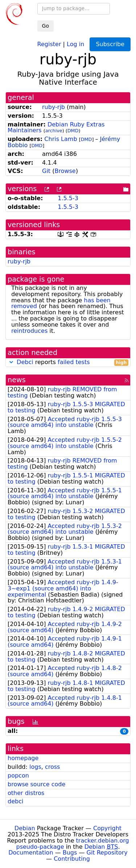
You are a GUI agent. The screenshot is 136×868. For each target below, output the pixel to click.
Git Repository (107, 853)
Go (46, 26)
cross (52, 767)
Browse (65, 171)
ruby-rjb (53, 107)
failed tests (74, 362)
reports (68, 362)
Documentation (31, 853)
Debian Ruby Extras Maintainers (56, 128)
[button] (11, 362)
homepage (23, 758)
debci (15, 801)
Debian (25, 828)
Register (49, 44)
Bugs (70, 853)
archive (54, 131)
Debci (25, 362)
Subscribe (110, 44)
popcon (18, 776)
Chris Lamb (61, 139)
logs (35, 767)
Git (46, 171)
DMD (73, 131)
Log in (75, 44)
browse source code (36, 784)
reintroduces (29, 331)
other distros (26, 793)
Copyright (107, 828)
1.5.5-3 (68, 198)
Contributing (72, 859)
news (17, 380)
